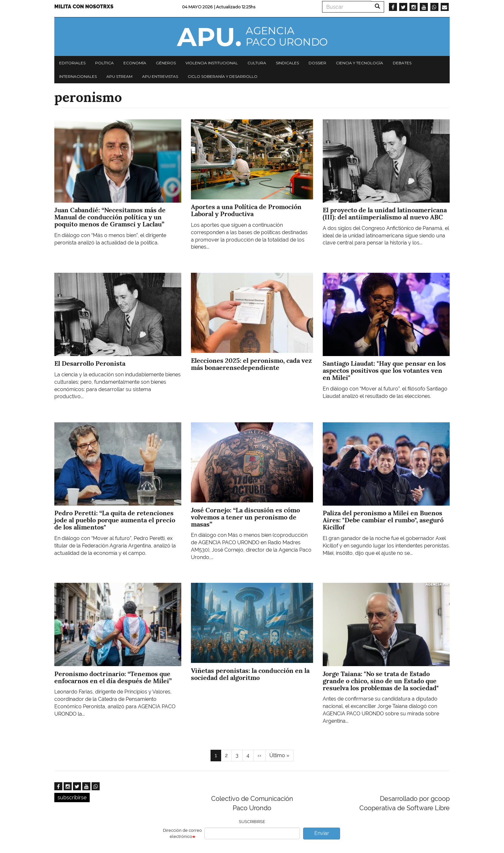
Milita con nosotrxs (84, 7)
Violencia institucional (212, 63)
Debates (402, 63)
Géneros (166, 63)
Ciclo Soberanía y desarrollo (223, 76)
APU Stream (119, 76)
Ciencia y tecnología (360, 63)
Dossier (317, 63)
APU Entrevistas (160, 76)
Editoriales (72, 63)
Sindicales (287, 63)
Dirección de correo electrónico (182, 833)
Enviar (322, 833)
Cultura (257, 63)
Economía (135, 63)
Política (104, 63)
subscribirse (72, 798)
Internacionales (78, 76)
